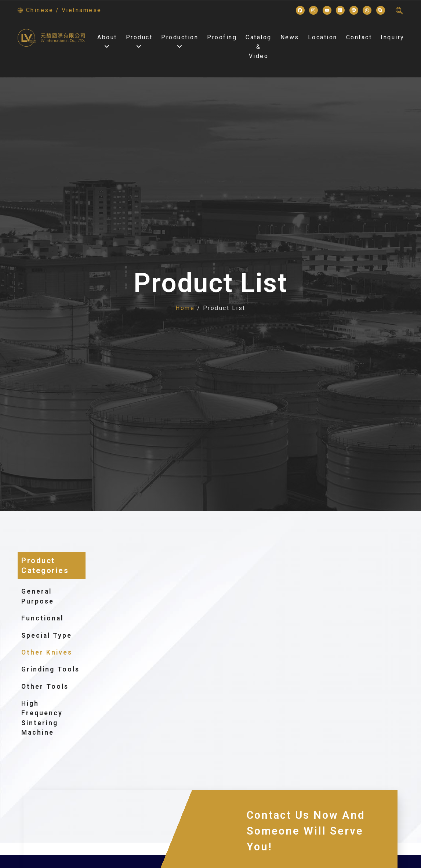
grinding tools (50, 669)
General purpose (52, 596)
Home (185, 308)
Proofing (222, 37)
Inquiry (393, 37)
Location (323, 37)
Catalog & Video (259, 47)
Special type (51, 635)
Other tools (45, 687)
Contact (359, 37)
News (290, 37)
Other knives (51, 652)
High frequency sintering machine (42, 718)
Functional (46, 618)
